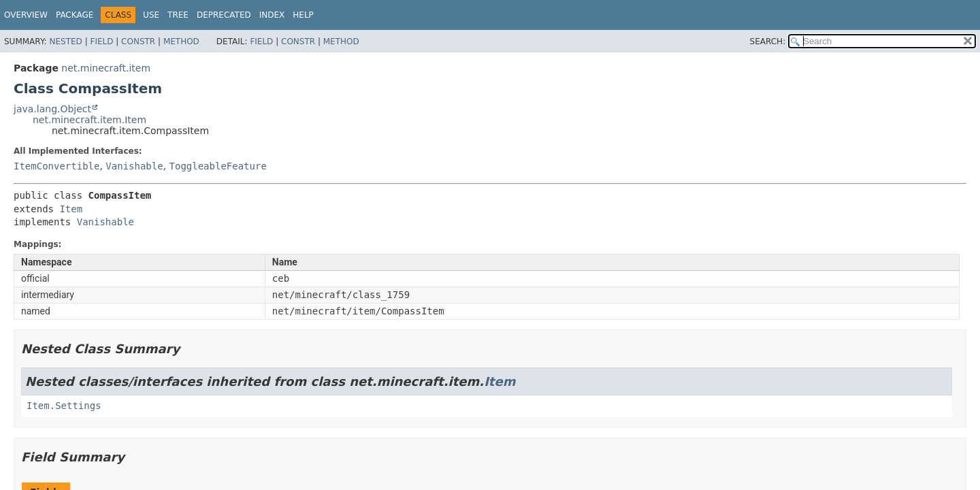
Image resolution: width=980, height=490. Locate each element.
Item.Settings (64, 406)
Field (101, 42)
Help (303, 15)
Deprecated (224, 15)
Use (151, 15)
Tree (178, 15)
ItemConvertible (56, 166)
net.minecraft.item (106, 68)
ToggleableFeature (218, 166)
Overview (26, 15)
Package (75, 15)
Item (71, 209)
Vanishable (134, 166)
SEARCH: (768, 42)
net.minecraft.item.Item (89, 120)
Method (181, 42)
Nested (65, 42)
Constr (138, 42)
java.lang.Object (52, 109)
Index (272, 15)
